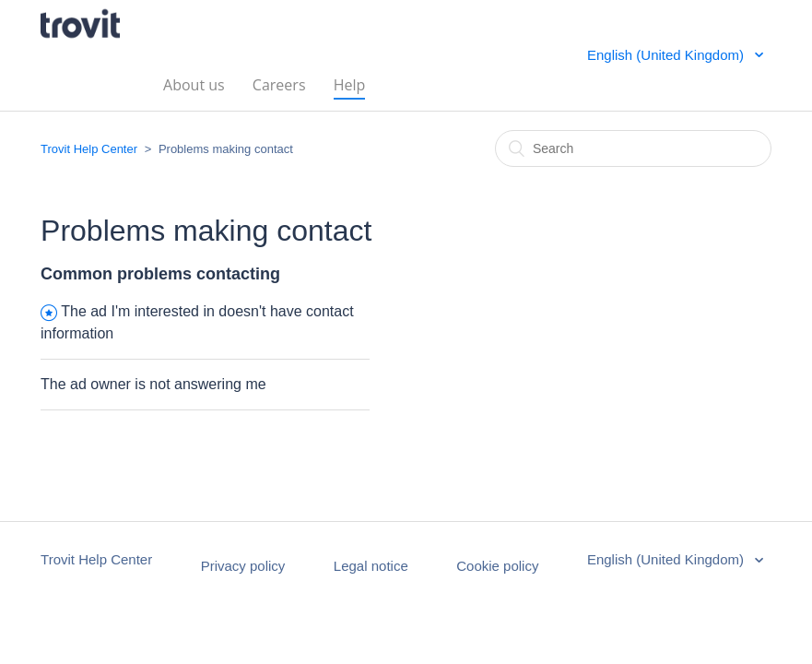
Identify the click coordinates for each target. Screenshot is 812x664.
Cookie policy (497, 566)
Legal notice (371, 566)
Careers (279, 84)
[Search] (633, 148)
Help (350, 84)
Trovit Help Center (89, 149)
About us (194, 84)
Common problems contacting (160, 274)
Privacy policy (243, 566)
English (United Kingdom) (667, 55)
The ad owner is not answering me (153, 384)
